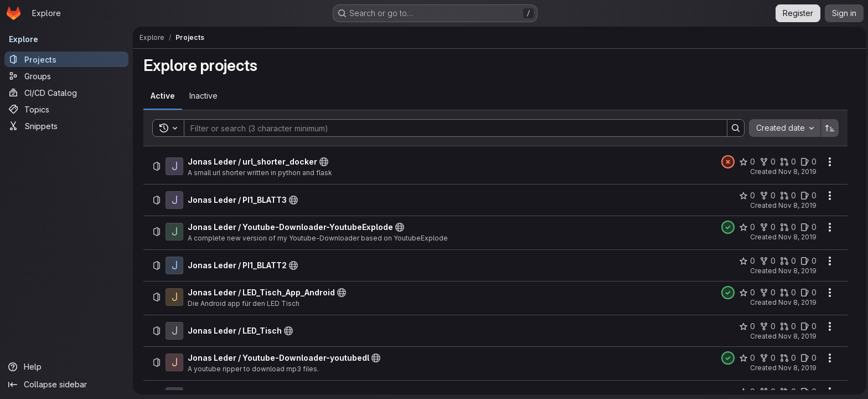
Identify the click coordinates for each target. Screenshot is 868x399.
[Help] (66, 367)
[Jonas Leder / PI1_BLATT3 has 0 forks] (766, 196)
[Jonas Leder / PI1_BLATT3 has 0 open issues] (807, 196)
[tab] (162, 96)
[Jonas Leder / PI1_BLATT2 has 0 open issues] (807, 261)
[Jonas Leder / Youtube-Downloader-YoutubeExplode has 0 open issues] (807, 227)
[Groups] (66, 76)
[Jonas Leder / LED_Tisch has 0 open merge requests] (787, 326)
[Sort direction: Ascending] (829, 128)
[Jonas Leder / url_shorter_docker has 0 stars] (746, 162)
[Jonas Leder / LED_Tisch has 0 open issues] (807, 326)
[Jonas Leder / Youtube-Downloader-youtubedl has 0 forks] (766, 358)
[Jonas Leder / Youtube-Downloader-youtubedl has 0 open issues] (807, 358)
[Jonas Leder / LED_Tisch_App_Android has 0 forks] (766, 293)
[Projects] (66, 59)
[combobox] (784, 128)
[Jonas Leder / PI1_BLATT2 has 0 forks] (766, 261)
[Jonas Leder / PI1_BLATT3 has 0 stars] (746, 196)
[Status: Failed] (727, 162)
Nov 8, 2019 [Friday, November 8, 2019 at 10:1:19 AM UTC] (796, 172)
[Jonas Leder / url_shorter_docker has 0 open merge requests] (787, 162)
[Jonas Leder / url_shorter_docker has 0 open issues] (807, 162)
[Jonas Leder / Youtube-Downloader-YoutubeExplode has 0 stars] (746, 227)
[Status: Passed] (727, 227)
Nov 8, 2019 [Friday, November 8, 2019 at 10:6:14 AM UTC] (796, 205)
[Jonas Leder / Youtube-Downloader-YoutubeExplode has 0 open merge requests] (787, 227)
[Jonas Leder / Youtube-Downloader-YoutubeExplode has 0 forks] (766, 227)
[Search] (449, 128)
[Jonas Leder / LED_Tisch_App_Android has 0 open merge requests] (787, 293)
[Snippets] (66, 126)
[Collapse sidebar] (66, 385)
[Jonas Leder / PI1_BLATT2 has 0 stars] (746, 261)
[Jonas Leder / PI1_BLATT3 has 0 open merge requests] (787, 196)
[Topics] (66, 109)
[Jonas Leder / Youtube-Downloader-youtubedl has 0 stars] (746, 358)
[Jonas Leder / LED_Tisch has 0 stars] (746, 326)
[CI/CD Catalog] (66, 93)
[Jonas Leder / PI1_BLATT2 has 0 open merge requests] (787, 261)
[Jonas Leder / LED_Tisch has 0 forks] (766, 326)
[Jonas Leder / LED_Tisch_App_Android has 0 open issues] (807, 293)
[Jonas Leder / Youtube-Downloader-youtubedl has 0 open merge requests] (787, 358)
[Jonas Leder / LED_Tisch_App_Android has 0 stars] (746, 293)
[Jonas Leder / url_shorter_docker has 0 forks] (766, 162)
